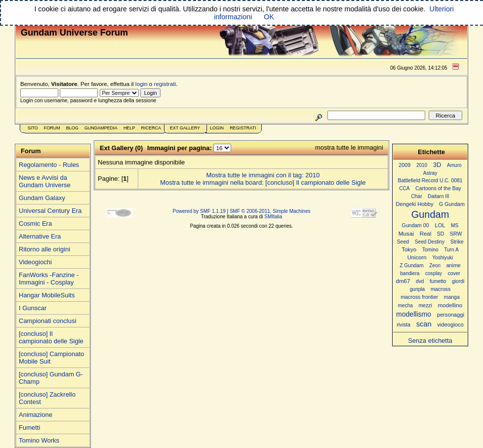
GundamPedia (101, 128)
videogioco (450, 325)
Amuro (454, 165)
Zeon (435, 265)
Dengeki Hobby (414, 204)
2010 (422, 165)
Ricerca (151, 128)
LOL (440, 225)
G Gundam (452, 204)
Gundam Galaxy (42, 198)
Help (129, 128)
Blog (72, 128)
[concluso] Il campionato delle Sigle (51, 337)
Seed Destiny (430, 242)
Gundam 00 (416, 225)
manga (452, 297)
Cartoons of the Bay (438, 188)
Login (217, 128)
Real (425, 234)
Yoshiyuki (443, 258)
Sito (33, 128)
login (141, 84)
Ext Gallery (185, 128)
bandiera (410, 273)
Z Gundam (411, 265)
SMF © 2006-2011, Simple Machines (270, 211)
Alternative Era (40, 236)
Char (416, 196)
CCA (404, 188)
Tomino (430, 250)
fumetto (438, 281)
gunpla (418, 289)
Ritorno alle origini (44, 249)
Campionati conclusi (47, 321)
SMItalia (273, 217)
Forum (52, 128)
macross (441, 289)
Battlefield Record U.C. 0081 (430, 181)
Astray (430, 173)
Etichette (431, 152)
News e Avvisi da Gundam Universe (45, 181)
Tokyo (409, 249)
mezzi (425, 305)
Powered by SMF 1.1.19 (199, 211)
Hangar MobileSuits (47, 295)
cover (454, 273)
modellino (450, 305)
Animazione (36, 415)
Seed (403, 242)
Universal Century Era (50, 211)
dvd (420, 281)
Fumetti (29, 428)
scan (424, 324)
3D (437, 165)
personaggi (451, 315)
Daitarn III (438, 196)
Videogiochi (35, 262)
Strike (457, 242)
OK (269, 17)
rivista (403, 325)
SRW (456, 234)
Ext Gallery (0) (121, 148)
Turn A (451, 250)
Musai (406, 233)
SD (441, 234)
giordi (458, 281)
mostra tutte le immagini (349, 147)
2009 (404, 165)
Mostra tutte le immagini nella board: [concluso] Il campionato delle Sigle (263, 183)
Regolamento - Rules (49, 165)
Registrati (243, 128)
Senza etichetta (430, 341)
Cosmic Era (35, 224)
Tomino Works (39, 440)
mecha (405, 305)
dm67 (403, 281)
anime (454, 265)
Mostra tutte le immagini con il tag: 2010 (263, 175)
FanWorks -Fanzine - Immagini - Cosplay (49, 279)
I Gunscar (33, 308)
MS (455, 225)
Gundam (430, 214)
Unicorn (417, 257)
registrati (165, 84)
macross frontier (419, 297)
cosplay (434, 273)
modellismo (414, 314)
